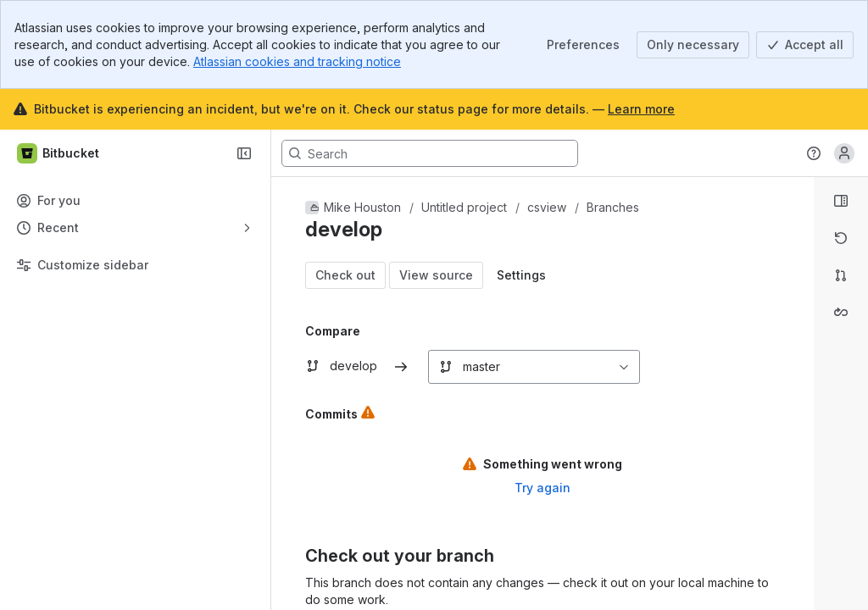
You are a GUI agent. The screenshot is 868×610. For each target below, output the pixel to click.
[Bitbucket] (59, 153)
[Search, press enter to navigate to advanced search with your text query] (430, 153)
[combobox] (437, 367)
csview (547, 207)
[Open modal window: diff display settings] (521, 275)
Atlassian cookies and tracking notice (297, 61)
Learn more (641, 109)
